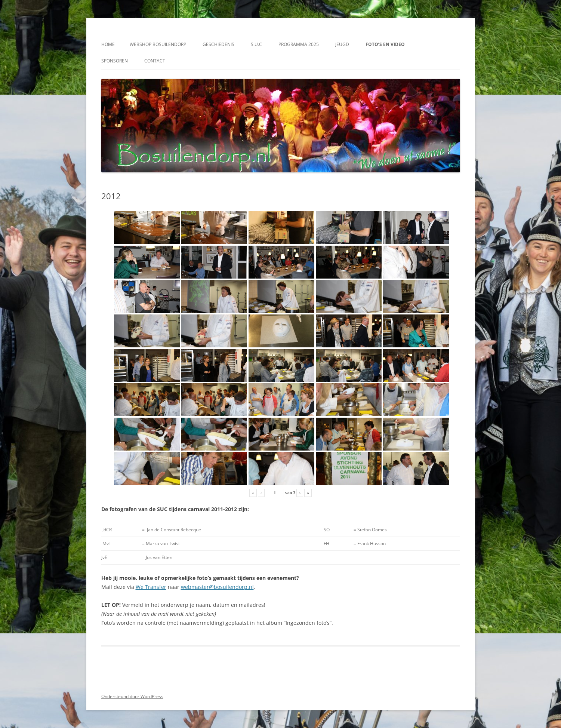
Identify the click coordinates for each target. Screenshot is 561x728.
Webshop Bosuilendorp (158, 44)
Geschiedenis (218, 44)
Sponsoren (115, 61)
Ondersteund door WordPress (132, 696)
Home (108, 44)
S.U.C (256, 44)
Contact (155, 61)
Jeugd (342, 44)
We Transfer (151, 587)
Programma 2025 (299, 44)
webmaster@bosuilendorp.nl (217, 587)
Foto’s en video (385, 44)
